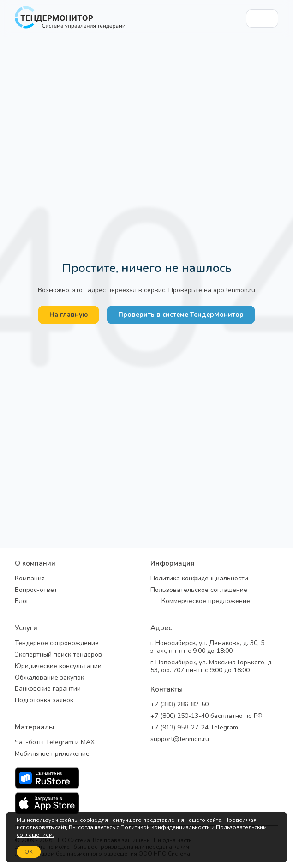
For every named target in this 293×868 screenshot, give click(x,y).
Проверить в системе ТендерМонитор (181, 315)
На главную (69, 315)
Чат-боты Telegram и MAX (55, 743)
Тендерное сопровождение (57, 643)
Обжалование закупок (49, 678)
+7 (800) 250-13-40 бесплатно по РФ (206, 716)
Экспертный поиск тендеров (58, 655)
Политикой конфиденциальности (165, 827)
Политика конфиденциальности (199, 579)
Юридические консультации (58, 666)
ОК (29, 852)
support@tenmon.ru (180, 739)
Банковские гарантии (48, 689)
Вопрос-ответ (36, 590)
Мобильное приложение (52, 754)
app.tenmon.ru (234, 290)
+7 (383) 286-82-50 (179, 705)
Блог (22, 601)
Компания (30, 579)
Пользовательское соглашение (199, 590)
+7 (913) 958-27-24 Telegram (194, 728)
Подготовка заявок (44, 701)
